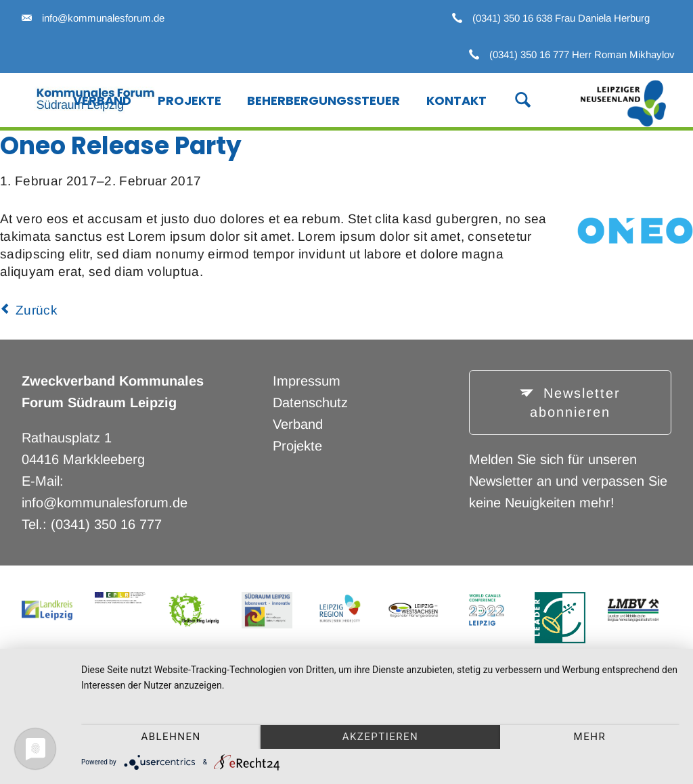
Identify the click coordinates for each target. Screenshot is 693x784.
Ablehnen (171, 737)
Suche (515, 99)
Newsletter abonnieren (575, 403)
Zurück (37, 310)
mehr (590, 737)
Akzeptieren (381, 737)
